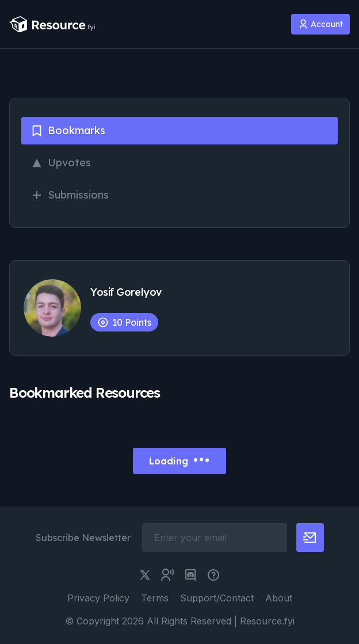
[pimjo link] (213, 575)
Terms (155, 598)
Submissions (70, 195)
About (279, 598)
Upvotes (61, 163)
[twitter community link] (167, 575)
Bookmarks (68, 130)
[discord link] (190, 575)
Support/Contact (217, 598)
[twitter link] (145, 575)
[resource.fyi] (52, 24)
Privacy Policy (98, 598)
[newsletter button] (310, 538)
